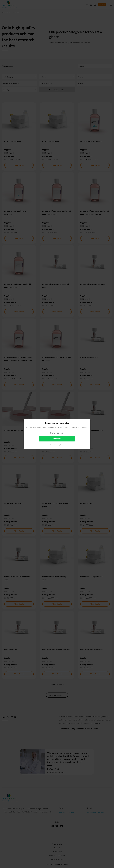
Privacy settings (57, 433)
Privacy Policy (60, 445)
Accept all (57, 439)
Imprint (52, 445)
